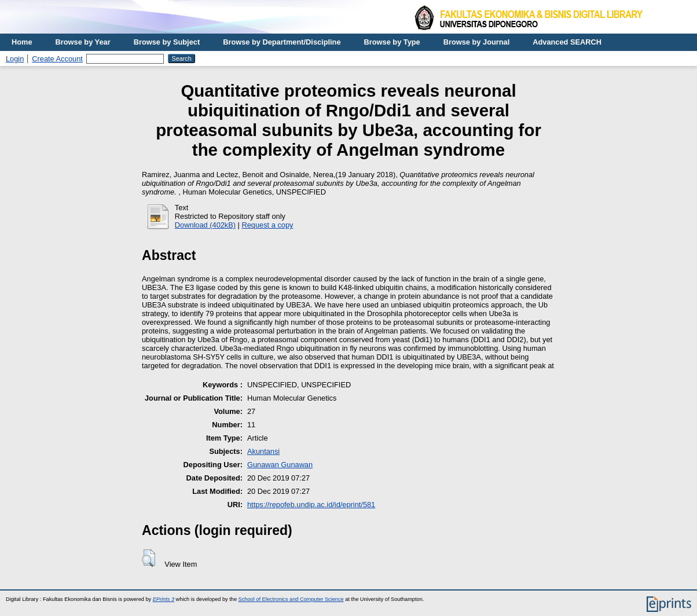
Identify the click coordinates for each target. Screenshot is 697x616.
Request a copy (268, 225)
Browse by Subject (167, 42)
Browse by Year (83, 42)
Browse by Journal (477, 42)
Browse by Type (392, 42)
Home (22, 42)
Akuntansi (263, 451)
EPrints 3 (164, 599)
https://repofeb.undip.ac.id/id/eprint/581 (311, 505)
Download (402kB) (205, 225)
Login (15, 59)
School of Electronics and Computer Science (291, 599)
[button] (148, 558)
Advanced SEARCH (567, 42)
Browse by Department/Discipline (282, 42)
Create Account (57, 59)
